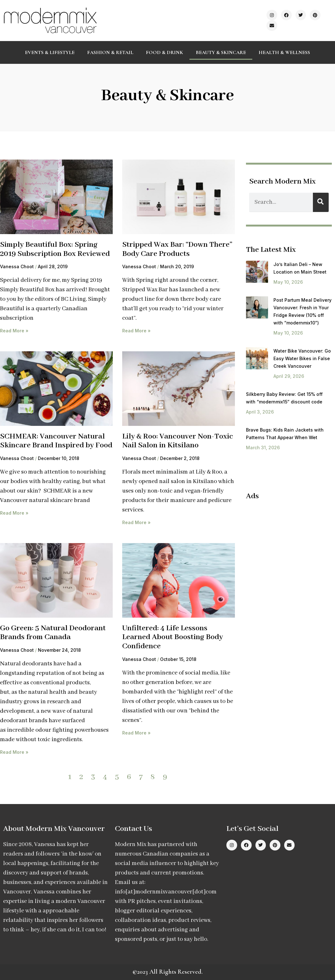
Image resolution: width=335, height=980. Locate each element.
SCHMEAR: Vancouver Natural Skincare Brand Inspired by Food (56, 441)
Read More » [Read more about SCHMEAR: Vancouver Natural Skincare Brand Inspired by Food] (14, 513)
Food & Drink (165, 52)
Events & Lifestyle (50, 52)
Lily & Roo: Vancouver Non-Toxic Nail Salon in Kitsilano (178, 441)
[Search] (321, 202)
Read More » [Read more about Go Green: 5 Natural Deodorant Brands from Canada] (14, 752)
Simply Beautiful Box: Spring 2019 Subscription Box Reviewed (55, 249)
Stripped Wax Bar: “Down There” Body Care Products (177, 249)
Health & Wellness (284, 52)
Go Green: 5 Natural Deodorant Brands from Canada (53, 633)
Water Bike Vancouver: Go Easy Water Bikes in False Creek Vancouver (302, 358)
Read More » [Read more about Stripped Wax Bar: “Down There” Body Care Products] (136, 331)
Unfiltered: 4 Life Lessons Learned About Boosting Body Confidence (173, 637)
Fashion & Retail (110, 52)
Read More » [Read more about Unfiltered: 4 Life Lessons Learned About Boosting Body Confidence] (136, 733)
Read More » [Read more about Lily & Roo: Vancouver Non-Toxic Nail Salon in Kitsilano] (136, 522)
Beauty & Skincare (221, 52)
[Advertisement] (290, 547)
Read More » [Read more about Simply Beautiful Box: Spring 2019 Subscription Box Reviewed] (14, 331)
